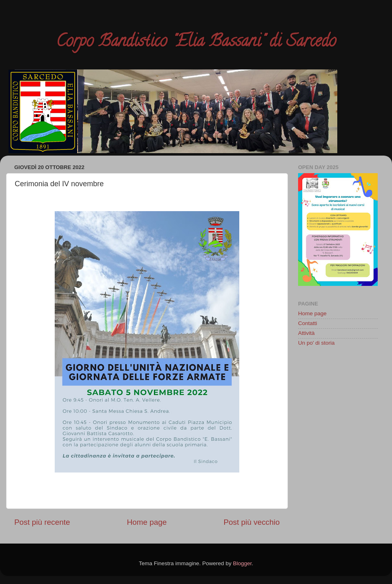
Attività (306, 333)
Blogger (242, 563)
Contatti (308, 323)
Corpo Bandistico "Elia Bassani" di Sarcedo (196, 43)
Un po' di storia (316, 343)
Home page (147, 522)
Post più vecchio (252, 522)
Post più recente (42, 522)
